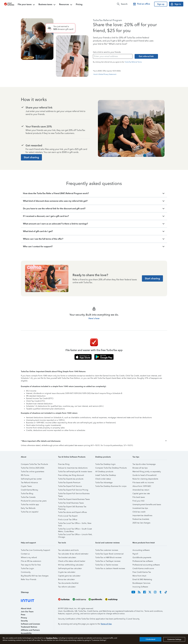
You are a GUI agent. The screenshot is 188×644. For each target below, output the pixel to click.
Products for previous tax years (34, 501)
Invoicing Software (140, 587)
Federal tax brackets (141, 519)
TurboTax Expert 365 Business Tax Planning (72, 507)
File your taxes (27, 5)
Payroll (135, 554)
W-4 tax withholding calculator (71, 565)
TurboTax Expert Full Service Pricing (73, 490)
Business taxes (47, 5)
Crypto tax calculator (67, 572)
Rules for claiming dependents (145, 479)
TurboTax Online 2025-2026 (33, 468)
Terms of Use (106, 624)
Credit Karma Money (30, 490)
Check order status (103, 479)
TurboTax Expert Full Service (70, 486)
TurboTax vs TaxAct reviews (107, 565)
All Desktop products (104, 472)
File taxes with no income (143, 483)
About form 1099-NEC (142, 486)
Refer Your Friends (29, 579)
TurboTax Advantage (104, 483)
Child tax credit (139, 512)
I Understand (150, 639)
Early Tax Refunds (28, 508)
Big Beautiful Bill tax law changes (35, 576)
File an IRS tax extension (31, 561)
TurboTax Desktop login (105, 464)
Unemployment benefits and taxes (147, 505)
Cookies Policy (52, 638)
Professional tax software (143, 561)
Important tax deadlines (142, 516)
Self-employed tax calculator (70, 568)
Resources (66, 5)
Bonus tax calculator (66, 579)
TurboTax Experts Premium (69, 483)
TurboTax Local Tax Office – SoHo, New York (75, 524)
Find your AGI (138, 501)
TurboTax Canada (28, 497)
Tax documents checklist (68, 583)
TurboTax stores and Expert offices (72, 512)
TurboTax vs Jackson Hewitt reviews (110, 568)
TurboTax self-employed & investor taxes (75, 472)
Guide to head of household (144, 475)
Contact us (25, 554)
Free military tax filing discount (71, 475)
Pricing (79, 4)
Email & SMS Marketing (142, 579)
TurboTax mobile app (30, 505)
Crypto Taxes (26, 486)
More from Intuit (139, 576)
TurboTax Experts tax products (71, 479)
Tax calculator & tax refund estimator (73, 554)
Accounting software (141, 550)
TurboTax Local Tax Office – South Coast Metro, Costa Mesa (75, 529)
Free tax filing (64, 464)
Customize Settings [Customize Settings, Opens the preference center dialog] (174, 639)
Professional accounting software (146, 565)
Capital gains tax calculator (69, 576)
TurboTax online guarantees (33, 472)
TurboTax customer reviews (107, 550)
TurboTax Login (27, 568)
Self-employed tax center (31, 479)
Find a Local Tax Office (68, 520)
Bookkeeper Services (141, 583)
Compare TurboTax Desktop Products (111, 468)
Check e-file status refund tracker (72, 561)
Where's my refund (29, 557)
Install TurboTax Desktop (106, 475)
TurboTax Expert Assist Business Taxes (74, 499)
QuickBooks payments (142, 557)
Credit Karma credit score (143, 568)
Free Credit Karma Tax (142, 572)
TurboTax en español (30, 512)
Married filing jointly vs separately (147, 472)
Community (26, 572)
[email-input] (113, 56)
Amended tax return (141, 490)
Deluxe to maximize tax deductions (73, 468)
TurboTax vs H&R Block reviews (108, 557)
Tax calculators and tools (68, 550)
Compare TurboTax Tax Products (34, 464)
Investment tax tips (140, 508)
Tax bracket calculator (67, 557)
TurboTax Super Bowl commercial (109, 554)
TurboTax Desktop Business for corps (111, 486)
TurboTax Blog (27, 494)
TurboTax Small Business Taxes (71, 503)
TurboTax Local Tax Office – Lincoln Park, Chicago (75, 535)
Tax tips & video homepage (144, 464)
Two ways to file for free (31, 565)
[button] (94, 441)
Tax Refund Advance (29, 483)
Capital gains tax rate (141, 494)
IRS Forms (25, 475)
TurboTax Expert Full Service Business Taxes (74, 494)
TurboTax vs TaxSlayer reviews (108, 561)
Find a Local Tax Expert (68, 516)
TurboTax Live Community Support (35, 550)
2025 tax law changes (141, 523)
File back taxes (139, 497)
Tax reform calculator (67, 587)
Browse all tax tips (140, 468)
